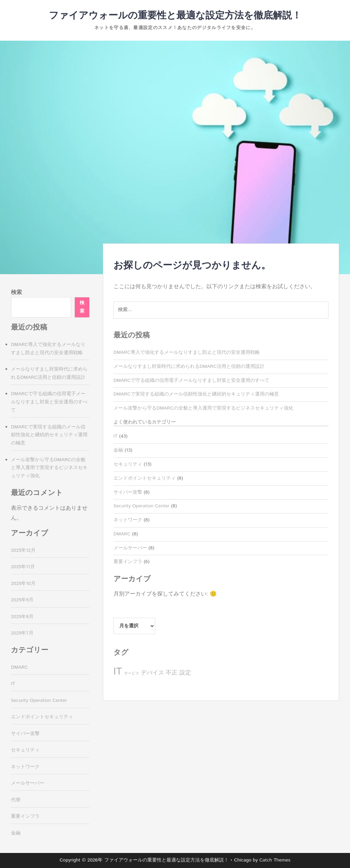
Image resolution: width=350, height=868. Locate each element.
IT (116, 436)
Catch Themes (275, 860)
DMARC (122, 534)
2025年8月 (22, 617)
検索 (16, 292)
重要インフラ (128, 562)
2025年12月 (23, 550)
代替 (16, 800)
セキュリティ (128, 464)
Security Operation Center (142, 506)
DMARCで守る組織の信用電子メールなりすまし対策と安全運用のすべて (191, 380)
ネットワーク (128, 520)
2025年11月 (23, 567)
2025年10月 (23, 584)
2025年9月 (22, 600)
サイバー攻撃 (128, 492)
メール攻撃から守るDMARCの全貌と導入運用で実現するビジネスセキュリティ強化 (203, 408)
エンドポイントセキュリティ (145, 478)
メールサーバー (130, 548)
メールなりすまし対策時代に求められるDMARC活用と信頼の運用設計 (189, 366)
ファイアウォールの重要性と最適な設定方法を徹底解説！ (175, 16)
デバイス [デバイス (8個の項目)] (152, 673)
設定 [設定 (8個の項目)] (185, 673)
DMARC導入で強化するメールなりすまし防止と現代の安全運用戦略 (187, 352)
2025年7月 (22, 633)
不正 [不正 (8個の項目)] (172, 673)
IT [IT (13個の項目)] (118, 672)
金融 (118, 450)
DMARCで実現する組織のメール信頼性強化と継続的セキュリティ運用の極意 (196, 394)
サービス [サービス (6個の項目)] (132, 673)
